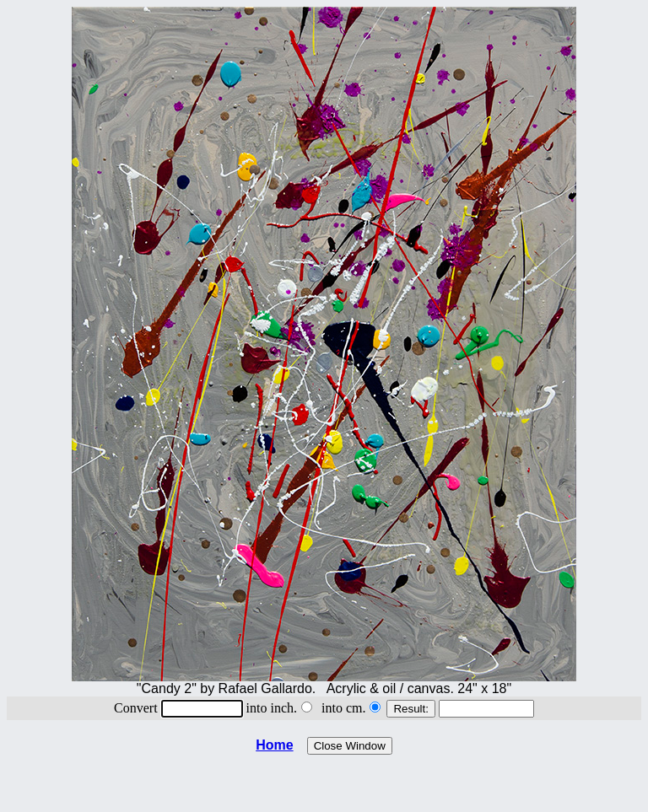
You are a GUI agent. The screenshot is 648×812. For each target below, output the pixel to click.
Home (274, 745)
